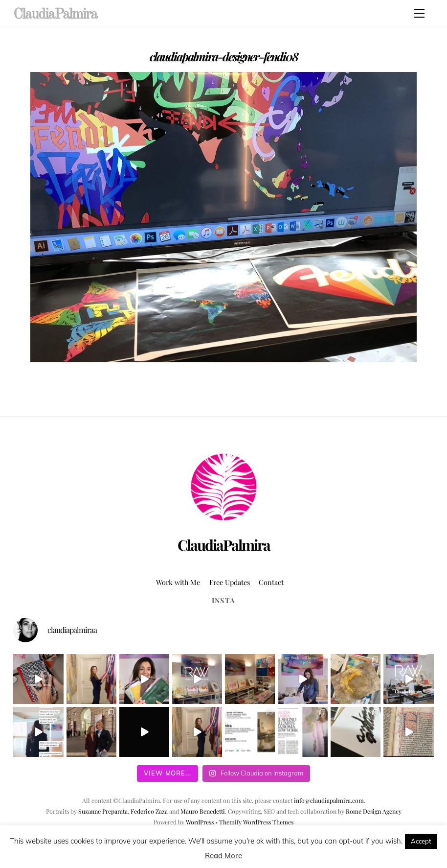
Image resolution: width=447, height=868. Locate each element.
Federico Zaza (149, 811)
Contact (271, 582)
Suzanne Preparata (103, 811)
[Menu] (419, 13)
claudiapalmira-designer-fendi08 (224, 56)
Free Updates (230, 582)
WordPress (200, 822)
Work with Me (178, 582)
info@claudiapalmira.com (329, 800)
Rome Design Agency (374, 811)
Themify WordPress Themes (256, 822)
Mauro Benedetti (203, 811)
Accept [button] (421, 841)
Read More (223, 856)
